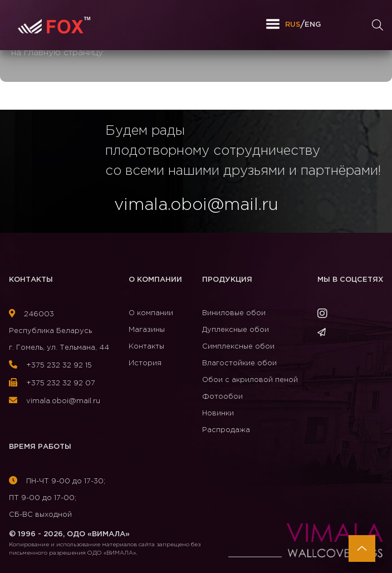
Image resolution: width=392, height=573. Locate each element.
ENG (313, 25)
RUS (293, 25)
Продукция (227, 280)
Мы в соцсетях (350, 280)
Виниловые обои (234, 313)
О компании (155, 280)
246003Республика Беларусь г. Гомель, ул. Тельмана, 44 (59, 331)
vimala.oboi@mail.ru (55, 401)
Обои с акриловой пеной (250, 380)
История (145, 363)
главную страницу (63, 53)
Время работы (40, 447)
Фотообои (222, 397)
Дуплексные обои (236, 330)
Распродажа (226, 430)
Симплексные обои (238, 347)
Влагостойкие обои (239, 363)
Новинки (218, 413)
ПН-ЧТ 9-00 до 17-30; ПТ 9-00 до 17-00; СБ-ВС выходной (57, 498)
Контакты (31, 280)
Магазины (147, 330)
